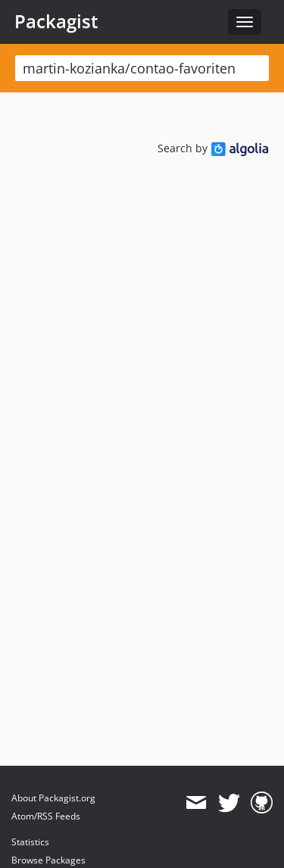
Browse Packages (48, 860)
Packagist (56, 21)
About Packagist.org (53, 798)
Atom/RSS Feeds (46, 816)
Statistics (30, 842)
